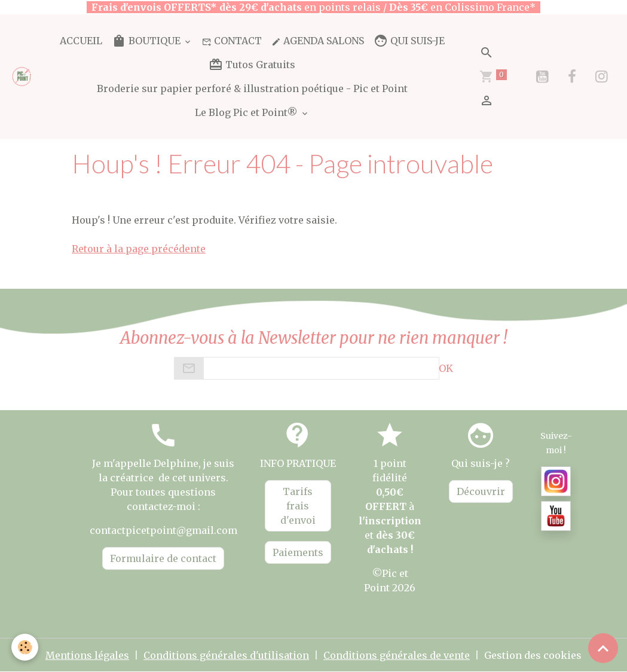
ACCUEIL (81, 41)
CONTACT (232, 41)
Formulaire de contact (163, 558)
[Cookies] (25, 647)
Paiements (298, 552)
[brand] (22, 77)
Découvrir (481, 491)
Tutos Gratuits (252, 65)
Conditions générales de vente (397, 655)
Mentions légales (87, 655)
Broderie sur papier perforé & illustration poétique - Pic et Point (252, 88)
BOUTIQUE (147, 41)
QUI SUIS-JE (409, 41)
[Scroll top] (603, 648)
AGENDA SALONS (318, 41)
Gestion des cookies (533, 655)
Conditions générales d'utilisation (226, 655)
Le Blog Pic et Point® (247, 112)
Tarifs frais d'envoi (298, 506)
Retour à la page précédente (139, 249)
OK (446, 368)
